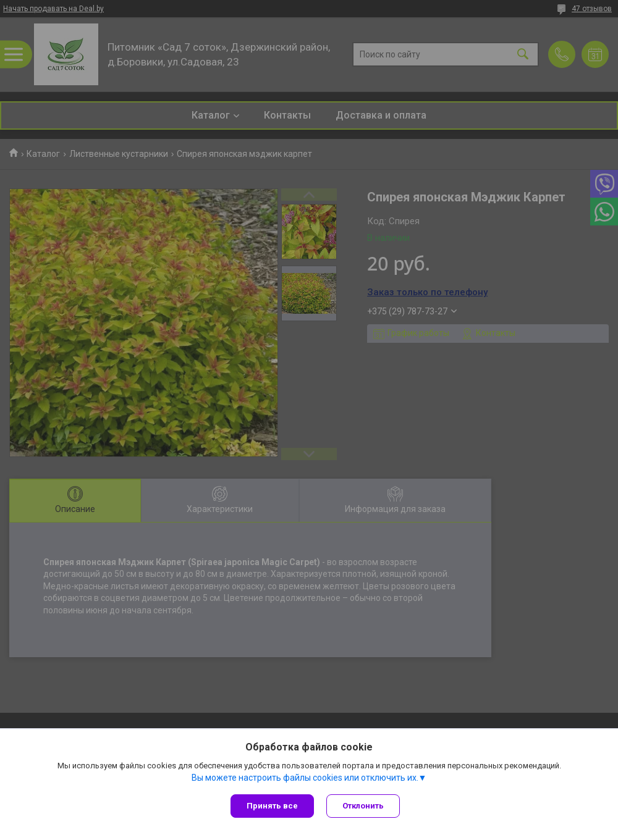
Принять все (272, 806)
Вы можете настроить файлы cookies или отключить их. (305, 778)
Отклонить (363, 806)
